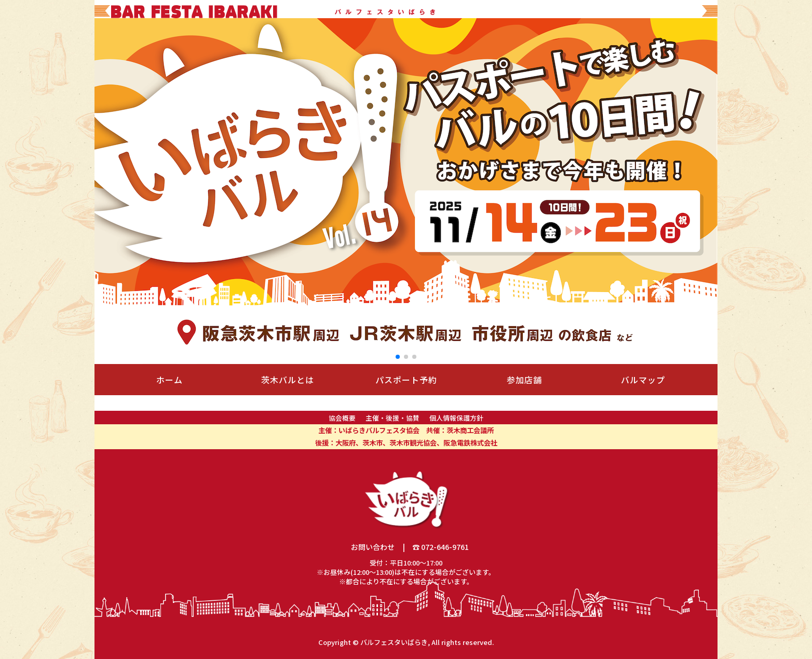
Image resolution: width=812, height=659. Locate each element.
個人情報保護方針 (456, 418)
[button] (398, 357)
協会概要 (342, 418)
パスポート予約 (406, 380)
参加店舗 (524, 380)
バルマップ (643, 380)
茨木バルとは (288, 380)
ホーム (170, 380)
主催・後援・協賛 (393, 418)
